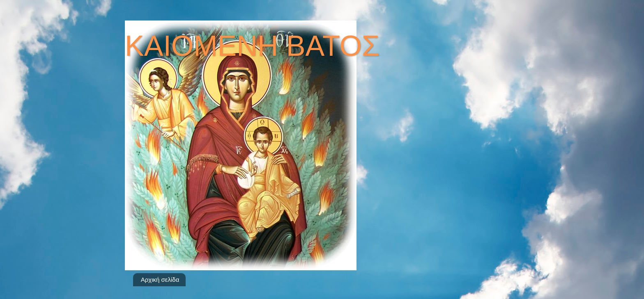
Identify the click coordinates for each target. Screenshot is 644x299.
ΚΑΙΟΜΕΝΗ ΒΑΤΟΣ (252, 46)
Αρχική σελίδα (160, 280)
